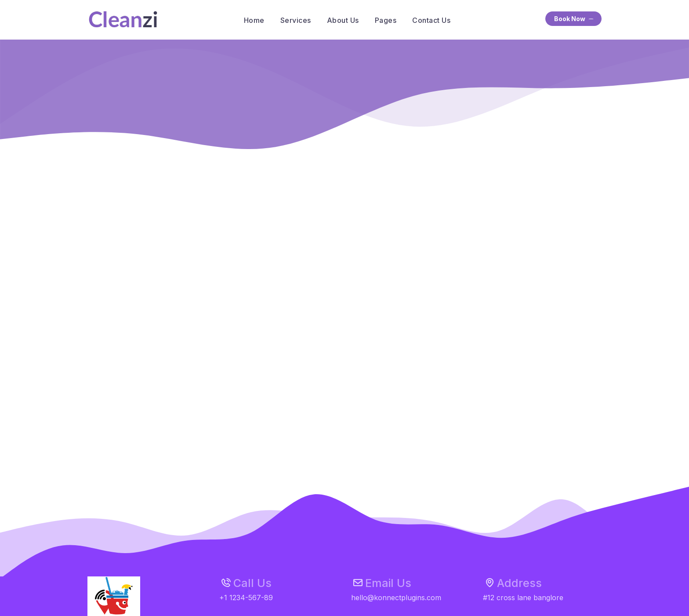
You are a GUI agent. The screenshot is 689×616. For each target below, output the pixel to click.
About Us (343, 20)
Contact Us (431, 20)
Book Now (575, 19)
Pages (386, 20)
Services (296, 20)
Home (254, 20)
